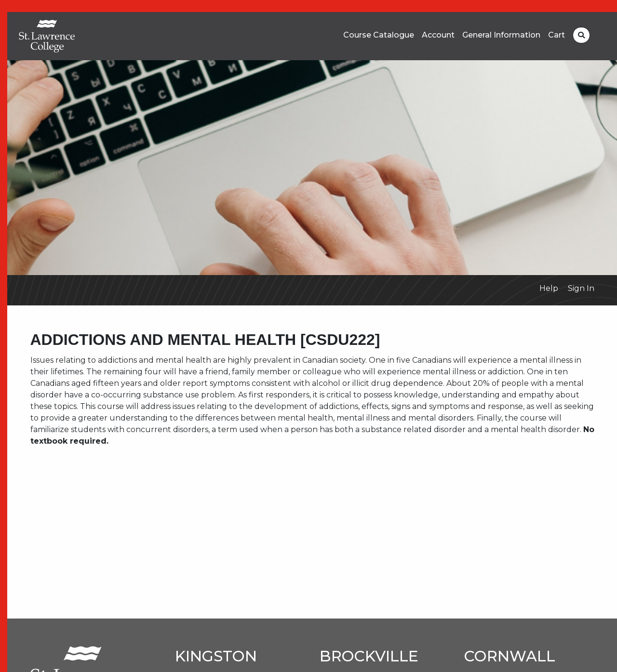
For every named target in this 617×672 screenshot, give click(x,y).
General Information (501, 35)
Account (438, 35)
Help (549, 288)
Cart (557, 35)
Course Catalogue (379, 35)
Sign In (581, 288)
